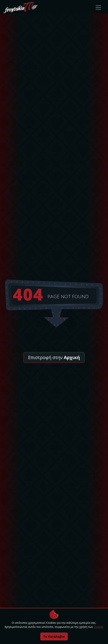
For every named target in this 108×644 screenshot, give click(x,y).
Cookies (99, 627)
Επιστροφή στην (54, 357)
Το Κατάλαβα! (54, 636)
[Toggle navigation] (98, 7)
